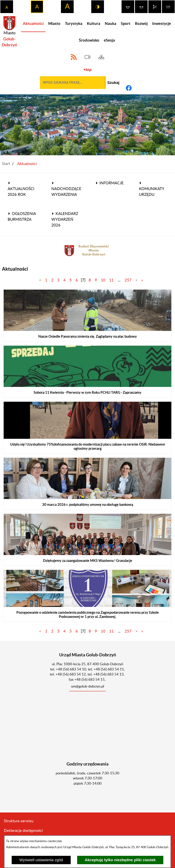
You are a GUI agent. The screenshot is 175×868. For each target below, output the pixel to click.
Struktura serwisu (19, 821)
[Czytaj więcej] (87, 316)
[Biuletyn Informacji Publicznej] (87, 70)
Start (6, 164)
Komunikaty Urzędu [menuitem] (152, 189)
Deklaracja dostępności (23, 831)
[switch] (128, 7)
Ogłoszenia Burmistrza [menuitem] (22, 217)
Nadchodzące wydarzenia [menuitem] (66, 189)
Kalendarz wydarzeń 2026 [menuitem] (65, 219)
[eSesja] (87, 57)
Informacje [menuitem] (109, 183)
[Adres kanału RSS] (74, 57)
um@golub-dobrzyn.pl (88, 686)
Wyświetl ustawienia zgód (41, 860)
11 (111, 280)
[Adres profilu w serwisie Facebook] (129, 88)
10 (103, 280)
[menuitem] (33, 24)
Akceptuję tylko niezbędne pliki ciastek (120, 860)
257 (128, 280)
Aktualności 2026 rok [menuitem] (21, 189)
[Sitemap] (101, 57)
